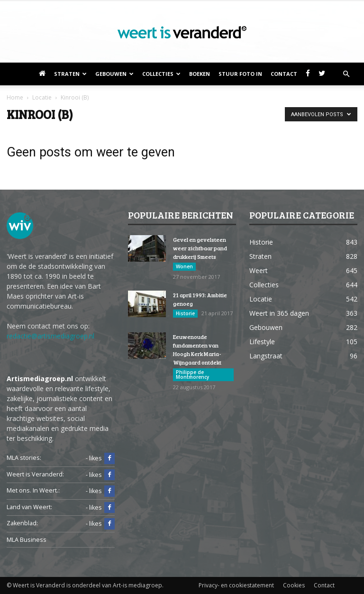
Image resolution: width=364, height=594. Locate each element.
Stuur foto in (240, 74)
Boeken (200, 74)
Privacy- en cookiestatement (236, 585)
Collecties (161, 74)
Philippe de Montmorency (192, 375)
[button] (346, 74)
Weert (259, 270)
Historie (185, 313)
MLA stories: (24, 458)
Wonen (184, 266)
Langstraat (266, 356)
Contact (284, 74)
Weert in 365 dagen (279, 313)
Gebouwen (114, 74)
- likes (100, 458)
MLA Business (27, 540)
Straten (70, 74)
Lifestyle (262, 342)
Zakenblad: (22, 523)
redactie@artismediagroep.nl (50, 336)
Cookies (294, 585)
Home (15, 97)
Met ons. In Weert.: (33, 490)
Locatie (261, 299)
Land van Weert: (29, 507)
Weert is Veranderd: (35, 474)
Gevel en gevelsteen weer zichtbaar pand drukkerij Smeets (200, 248)
